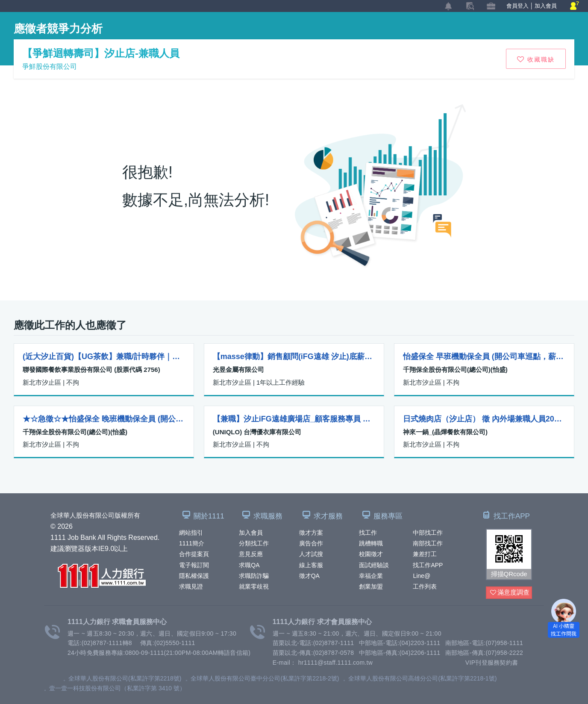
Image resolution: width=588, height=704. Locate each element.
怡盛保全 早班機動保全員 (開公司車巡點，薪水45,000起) (484, 356)
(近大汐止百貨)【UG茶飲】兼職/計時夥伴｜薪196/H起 (104, 356)
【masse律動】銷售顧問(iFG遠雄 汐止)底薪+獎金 (294, 356)
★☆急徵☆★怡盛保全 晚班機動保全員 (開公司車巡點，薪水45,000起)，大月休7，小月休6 (104, 419)
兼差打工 (425, 554)
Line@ (422, 576)
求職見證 (191, 586)
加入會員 (251, 533)
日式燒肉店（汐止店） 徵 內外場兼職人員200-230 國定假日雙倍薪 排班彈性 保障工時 (484, 419)
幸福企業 (371, 576)
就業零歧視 (254, 586)
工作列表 (425, 586)
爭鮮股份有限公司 (50, 66)
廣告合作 (311, 543)
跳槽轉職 (371, 543)
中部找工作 (428, 533)
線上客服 (311, 565)
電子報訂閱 (194, 565)
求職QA (249, 565)
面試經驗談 (374, 565)
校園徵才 (371, 554)
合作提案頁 (194, 554)
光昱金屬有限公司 (238, 370)
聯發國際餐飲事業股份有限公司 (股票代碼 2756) (91, 370)
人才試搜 (311, 554)
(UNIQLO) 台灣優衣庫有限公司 (257, 432)
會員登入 (517, 6)
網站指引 (191, 533)
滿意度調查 (510, 593)
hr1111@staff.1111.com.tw (335, 663)
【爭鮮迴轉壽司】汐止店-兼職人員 (101, 53)
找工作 (368, 533)
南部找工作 (428, 543)
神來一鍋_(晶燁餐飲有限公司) (445, 432)
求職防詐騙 (254, 576)
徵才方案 (311, 533)
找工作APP (428, 565)
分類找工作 (254, 543)
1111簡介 (192, 543)
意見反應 (251, 554)
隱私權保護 (194, 576)
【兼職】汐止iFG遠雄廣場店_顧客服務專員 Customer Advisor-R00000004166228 (294, 419)
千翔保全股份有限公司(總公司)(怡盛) (455, 370)
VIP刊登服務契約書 (492, 663)
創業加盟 (371, 586)
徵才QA (309, 576)
